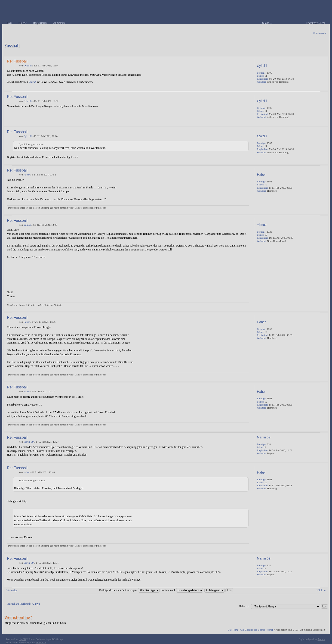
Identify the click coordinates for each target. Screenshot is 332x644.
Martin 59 (29, 442)
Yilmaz (27, 225)
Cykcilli (28, 66)
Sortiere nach (182, 590)
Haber (27, 175)
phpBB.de (41, 642)
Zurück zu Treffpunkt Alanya (24, 604)
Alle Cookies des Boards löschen (257, 630)
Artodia (322, 639)
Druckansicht (320, 33)
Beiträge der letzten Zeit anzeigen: (129, 590)
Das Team (233, 630)
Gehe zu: (244, 606)
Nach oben (324, 87)
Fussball (12, 45)
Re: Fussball (17, 61)
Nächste (321, 590)
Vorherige (12, 590)
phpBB (22, 639)
